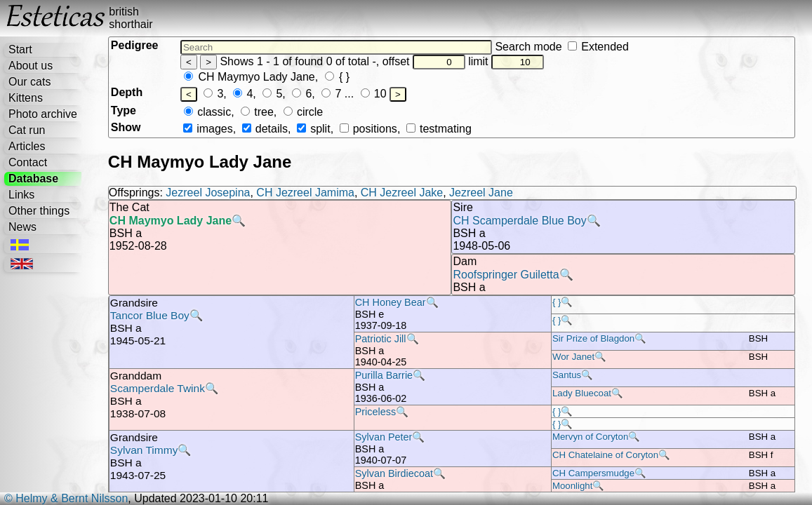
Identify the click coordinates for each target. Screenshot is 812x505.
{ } (338, 77)
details (265, 129)
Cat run (27, 130)
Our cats (29, 82)
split (314, 129)
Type (124, 110)
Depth (127, 92)
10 (374, 94)
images (208, 129)
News (22, 227)
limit (506, 61)
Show (126, 127)
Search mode (561, 47)
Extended (598, 47)
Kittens (26, 98)
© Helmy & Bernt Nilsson (66, 498)
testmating (439, 129)
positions (368, 129)
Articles (27, 146)
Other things (39, 211)
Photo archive (43, 114)
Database (33, 179)
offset (424, 61)
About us (31, 66)
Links (21, 195)
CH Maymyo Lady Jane (249, 77)
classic (207, 112)
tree (257, 112)
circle (304, 112)
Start (20, 49)
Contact (28, 162)
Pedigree (135, 45)
